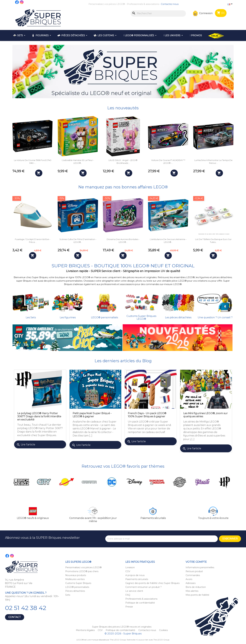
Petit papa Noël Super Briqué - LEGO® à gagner (92, 415)
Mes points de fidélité (197, 595)
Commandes (193, 575)
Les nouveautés (123, 108)
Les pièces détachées (178, 317)
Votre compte (196, 562)
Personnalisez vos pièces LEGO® (107, 4)
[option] (123, 72)
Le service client (134, 591)
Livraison (130, 567)
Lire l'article (26, 445)
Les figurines (68, 317)
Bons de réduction (196, 587)
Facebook (17, 2)
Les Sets (31, 317)
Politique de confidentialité (140, 603)
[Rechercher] (158, 13)
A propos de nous (135, 575)
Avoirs (189, 579)
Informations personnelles (200, 567)
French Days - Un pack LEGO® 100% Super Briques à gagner (147, 415)
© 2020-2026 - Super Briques (123, 634)
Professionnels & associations (143, 4)
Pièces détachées (75, 591)
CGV (128, 571)
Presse (129, 607)
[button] (29, 72)
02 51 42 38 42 (26, 608)
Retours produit (194, 571)
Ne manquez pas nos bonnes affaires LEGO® (123, 187)
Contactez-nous (170, 4)
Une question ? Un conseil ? (215, 317)
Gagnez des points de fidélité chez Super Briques (152, 583)
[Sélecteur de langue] (231, 4)
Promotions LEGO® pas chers (82, 571)
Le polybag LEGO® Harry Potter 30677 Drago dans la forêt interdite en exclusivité (39, 416)
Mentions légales (86, 630)
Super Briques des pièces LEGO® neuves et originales (122, 627)
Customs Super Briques (78, 583)
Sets (68, 595)
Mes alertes (192, 591)
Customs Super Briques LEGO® (141, 317)
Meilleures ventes (75, 579)
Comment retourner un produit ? (143, 587)
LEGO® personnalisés (104, 317)
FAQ (128, 595)
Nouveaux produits (76, 575)
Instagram (22, 2)
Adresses (191, 583)
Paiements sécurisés (137, 579)
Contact (15, 617)
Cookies (163, 630)
